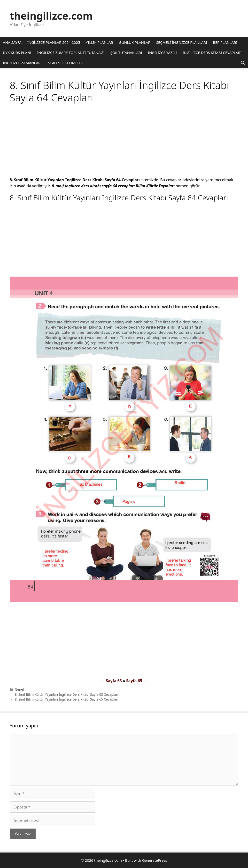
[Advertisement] (124, 141)
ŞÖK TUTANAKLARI (126, 53)
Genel (19, 689)
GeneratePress (155, 860)
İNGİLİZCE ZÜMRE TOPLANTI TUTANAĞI (71, 53)
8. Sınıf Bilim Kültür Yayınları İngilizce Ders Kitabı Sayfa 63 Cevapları (66, 694)
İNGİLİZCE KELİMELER (65, 63)
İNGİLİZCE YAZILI (162, 53)
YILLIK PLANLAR (100, 42)
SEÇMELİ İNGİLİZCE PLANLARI (182, 42)
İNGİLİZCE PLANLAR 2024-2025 (54, 42)
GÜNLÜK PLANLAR (135, 42)
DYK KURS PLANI (17, 53)
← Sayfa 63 (111, 681)
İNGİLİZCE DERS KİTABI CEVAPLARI (212, 53)
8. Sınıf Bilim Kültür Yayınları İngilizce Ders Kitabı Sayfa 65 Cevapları (66, 699)
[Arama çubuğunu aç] (243, 63)
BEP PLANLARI (225, 42)
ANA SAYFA (12, 42)
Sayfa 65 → (137, 681)
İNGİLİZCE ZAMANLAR (22, 63)
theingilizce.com (51, 16)
